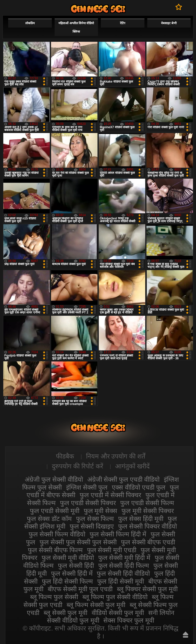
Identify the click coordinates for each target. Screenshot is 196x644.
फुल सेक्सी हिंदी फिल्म (124, 566)
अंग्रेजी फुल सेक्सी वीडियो (54, 479)
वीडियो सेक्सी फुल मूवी (118, 613)
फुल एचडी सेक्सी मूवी (55, 511)
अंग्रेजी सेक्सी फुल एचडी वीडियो (124, 479)
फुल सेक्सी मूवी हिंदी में (124, 558)
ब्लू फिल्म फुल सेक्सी (54, 597)
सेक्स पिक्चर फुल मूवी (129, 620)
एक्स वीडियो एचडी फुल (139, 487)
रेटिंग (123, 23)
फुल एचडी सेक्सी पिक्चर (88, 503)
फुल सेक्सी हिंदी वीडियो (123, 573)
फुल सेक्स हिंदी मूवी (141, 519)
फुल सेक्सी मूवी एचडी (112, 550)
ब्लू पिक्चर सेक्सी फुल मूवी (147, 589)
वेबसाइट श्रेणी (169, 23)
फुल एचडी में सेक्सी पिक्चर (110, 495)
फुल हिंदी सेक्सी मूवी (121, 581)
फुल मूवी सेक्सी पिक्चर (148, 511)
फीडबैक (65, 456)
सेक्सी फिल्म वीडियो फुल (98, 9)
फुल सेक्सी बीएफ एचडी (148, 542)
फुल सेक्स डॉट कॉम (49, 519)
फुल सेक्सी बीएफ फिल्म (55, 550)
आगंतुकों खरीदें (132, 466)
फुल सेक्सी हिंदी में (72, 573)
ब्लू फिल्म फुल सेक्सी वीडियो (115, 597)
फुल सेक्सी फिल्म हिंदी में (118, 534)
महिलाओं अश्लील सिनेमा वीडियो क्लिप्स (76, 27)
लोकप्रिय (30, 23)
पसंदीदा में (179, 7)
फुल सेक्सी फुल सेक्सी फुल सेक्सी (78, 542)
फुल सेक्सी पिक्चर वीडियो (148, 526)
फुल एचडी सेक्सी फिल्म (147, 503)
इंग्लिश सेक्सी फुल (87, 487)
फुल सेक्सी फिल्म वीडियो (57, 534)
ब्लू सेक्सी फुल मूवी (65, 613)
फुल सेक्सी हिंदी (76, 566)
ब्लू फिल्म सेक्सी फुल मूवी (96, 605)
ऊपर (186, 635)
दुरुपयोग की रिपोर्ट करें (77, 466)
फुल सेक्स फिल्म (95, 519)
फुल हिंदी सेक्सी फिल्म (67, 581)
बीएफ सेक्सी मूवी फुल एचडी (80, 589)
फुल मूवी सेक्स (101, 511)
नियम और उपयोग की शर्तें (116, 456)
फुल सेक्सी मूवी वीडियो (68, 558)
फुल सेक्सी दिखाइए (92, 526)
